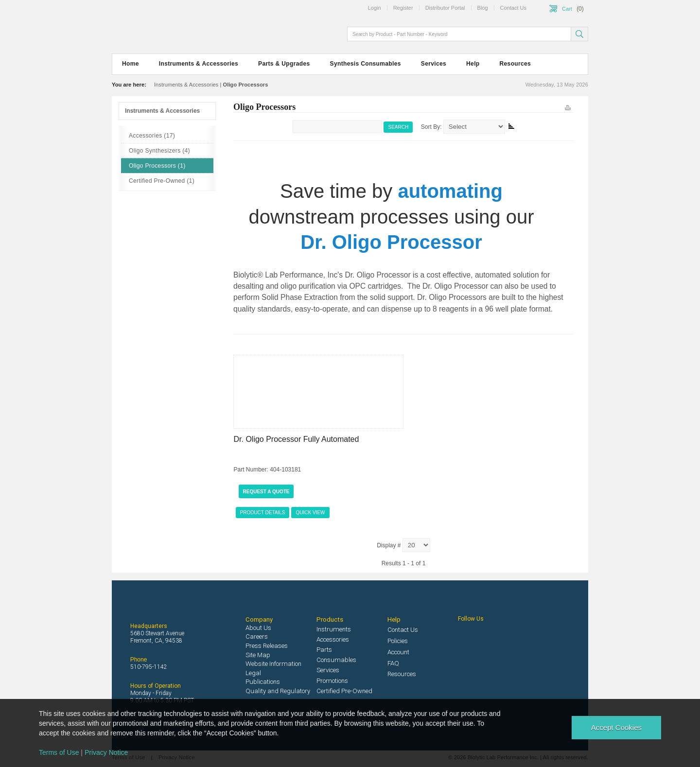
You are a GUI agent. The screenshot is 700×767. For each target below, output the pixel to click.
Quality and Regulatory (278, 691)
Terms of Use (59, 752)
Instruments (334, 629)
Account (398, 652)
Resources (516, 64)
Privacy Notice (106, 752)
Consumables (336, 660)
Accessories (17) (152, 136)
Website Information (273, 664)
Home (131, 64)
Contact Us (403, 630)
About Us (258, 628)
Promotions (332, 681)
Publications (263, 682)
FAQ (393, 663)
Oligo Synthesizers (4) (159, 151)
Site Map (258, 655)
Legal (253, 673)
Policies (398, 641)
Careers (257, 636)
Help (473, 64)
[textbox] (460, 34)
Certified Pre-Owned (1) (162, 181)
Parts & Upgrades (284, 64)
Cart (567, 9)
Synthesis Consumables (366, 64)
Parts (324, 650)
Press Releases (267, 646)
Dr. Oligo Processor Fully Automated (297, 439)
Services (434, 64)
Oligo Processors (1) (157, 166)
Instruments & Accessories (199, 64)
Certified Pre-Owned (344, 691)
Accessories (333, 639)
